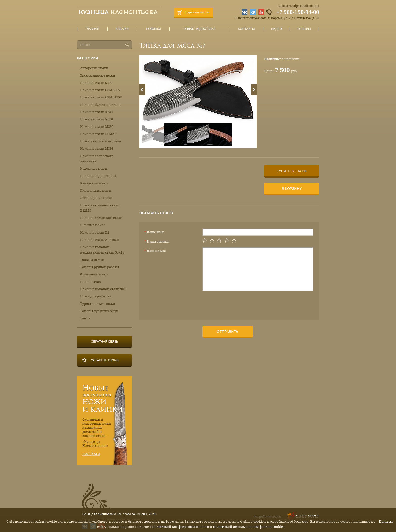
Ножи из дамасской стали (101, 218)
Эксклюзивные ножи (98, 75)
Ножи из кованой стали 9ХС (103, 289)
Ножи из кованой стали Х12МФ (100, 208)
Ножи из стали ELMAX (98, 134)
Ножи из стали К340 (96, 112)
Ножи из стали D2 (95, 232)
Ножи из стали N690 (96, 119)
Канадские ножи (94, 183)
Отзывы (304, 29)
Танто (85, 318)
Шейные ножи (92, 225)
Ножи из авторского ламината (97, 159)
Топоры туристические (99, 311)
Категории (87, 58)
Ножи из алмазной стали (101, 141)
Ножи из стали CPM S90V (100, 90)
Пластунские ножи (96, 191)
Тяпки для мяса (93, 260)
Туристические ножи (98, 304)
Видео (276, 29)
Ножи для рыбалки (96, 296)
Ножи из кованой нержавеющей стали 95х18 (102, 250)
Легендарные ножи (96, 198)
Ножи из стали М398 (97, 149)
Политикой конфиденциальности (181, 527)
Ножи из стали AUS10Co (100, 240)
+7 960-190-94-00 (298, 12)
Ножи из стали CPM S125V (101, 97)
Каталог (122, 29)
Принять (386, 522)
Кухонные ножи (94, 169)
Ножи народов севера (98, 176)
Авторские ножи (94, 68)
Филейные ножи (94, 274)
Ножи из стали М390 (97, 127)
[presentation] (241, 303)
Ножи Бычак (91, 282)
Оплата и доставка (200, 29)
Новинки (154, 29)
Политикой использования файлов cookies (249, 527)
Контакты (246, 29)
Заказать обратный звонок (299, 6)
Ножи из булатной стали (100, 105)
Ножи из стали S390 (96, 83)
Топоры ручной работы (100, 267)
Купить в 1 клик (292, 171)
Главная (92, 29)
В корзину (292, 189)
